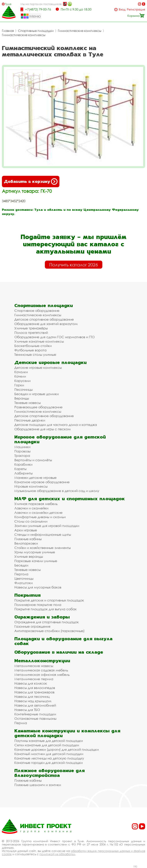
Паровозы (22, 451)
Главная (8, 31)
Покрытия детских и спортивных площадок (49, 600)
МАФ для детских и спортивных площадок (70, 499)
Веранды (22, 398)
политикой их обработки (57, 854)
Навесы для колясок (31, 683)
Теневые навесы (28, 403)
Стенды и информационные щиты (43, 534)
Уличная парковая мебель (36, 504)
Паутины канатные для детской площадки (49, 741)
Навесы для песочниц (32, 697)
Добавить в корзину (31, 182)
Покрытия (28, 595)
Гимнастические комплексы (80, 31)
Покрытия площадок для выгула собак (46, 609)
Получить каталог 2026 (74, 265)
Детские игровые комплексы (38, 368)
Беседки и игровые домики (37, 394)
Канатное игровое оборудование (42, 482)
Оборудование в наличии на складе (59, 652)
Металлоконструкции (42, 661)
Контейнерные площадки (35, 714)
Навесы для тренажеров (34, 692)
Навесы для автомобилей (35, 705)
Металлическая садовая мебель (41, 670)
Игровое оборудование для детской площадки (60, 439)
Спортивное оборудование (37, 311)
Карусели (22, 381)
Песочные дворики (30, 420)
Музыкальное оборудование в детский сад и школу (57, 491)
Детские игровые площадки (51, 362)
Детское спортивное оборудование (44, 319)
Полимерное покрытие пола (38, 605)
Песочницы (23, 389)
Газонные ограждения (32, 626)
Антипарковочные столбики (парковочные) (49, 631)
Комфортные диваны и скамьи (40, 517)
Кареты (20, 469)
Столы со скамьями (31, 521)
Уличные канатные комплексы (39, 341)
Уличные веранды (29, 556)
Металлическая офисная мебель (42, 675)
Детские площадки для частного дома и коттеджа (56, 425)
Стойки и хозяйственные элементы (43, 548)
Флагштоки (23, 583)
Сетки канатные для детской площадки (47, 745)
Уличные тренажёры (31, 328)
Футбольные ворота (30, 350)
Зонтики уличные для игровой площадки (47, 526)
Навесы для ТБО (27, 710)
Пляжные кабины (28, 539)
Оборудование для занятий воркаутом (46, 324)
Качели (20, 376)
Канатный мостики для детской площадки (49, 754)
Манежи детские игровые (35, 478)
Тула (8, 4)
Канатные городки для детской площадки (48, 763)
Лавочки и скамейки (31, 508)
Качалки (21, 372)
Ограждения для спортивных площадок (47, 622)
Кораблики (23, 464)
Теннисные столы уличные (35, 355)
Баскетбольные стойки (33, 346)
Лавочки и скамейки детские (38, 513)
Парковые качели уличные (36, 561)
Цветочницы (24, 578)
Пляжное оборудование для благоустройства (50, 773)
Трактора (22, 456)
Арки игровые (26, 530)
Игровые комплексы (31, 486)
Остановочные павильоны (35, 718)
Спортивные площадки (36, 31)
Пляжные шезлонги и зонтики (38, 785)
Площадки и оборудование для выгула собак (63, 641)
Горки (19, 385)
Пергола (21, 574)
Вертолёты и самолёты (33, 460)
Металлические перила (34, 679)
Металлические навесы (34, 666)
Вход (122, 9)
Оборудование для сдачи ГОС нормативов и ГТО (55, 337)
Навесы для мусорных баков (38, 587)
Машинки (22, 447)
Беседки (21, 565)
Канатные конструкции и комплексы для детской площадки (67, 733)
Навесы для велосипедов (35, 688)
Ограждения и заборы (42, 617)
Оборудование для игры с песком (43, 429)
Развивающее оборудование (38, 407)
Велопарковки (26, 543)
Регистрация (136, 9)
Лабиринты (23, 473)
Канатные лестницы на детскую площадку (49, 758)
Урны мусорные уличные (35, 552)
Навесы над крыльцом (33, 701)
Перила (21, 723)
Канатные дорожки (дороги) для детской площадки (57, 749)
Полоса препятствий (31, 333)
